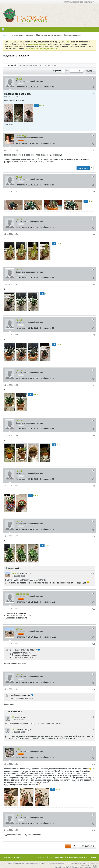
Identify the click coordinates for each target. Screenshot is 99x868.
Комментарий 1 (14, 568)
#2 (94, 150)
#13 (93, 689)
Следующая (87, 846)
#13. (92, 717)
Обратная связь (56, 857)
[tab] (10, 65)
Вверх (93, 857)
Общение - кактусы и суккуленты (48, 35)
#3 (94, 192)
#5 (94, 285)
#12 (93, 644)
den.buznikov (22, 594)
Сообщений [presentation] (10, 65)
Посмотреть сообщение (39, 650)
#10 (93, 536)
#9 (94, 486)
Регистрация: (22, 87)
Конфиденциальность (77, 857)
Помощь (42, 857)
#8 (94, 436)
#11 (93, 609)
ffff (13, 717)
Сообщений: (46, 87)
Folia (18, 749)
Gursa (15, 574)
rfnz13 (19, 79)
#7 (94, 385)
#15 (93, 830)
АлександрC (22, 135)
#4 (94, 234)
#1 (94, 94)
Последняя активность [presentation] (30, 65)
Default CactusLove (12, 857)
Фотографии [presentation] (50, 65)
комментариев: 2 (15, 712)
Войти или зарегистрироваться (79, 2)
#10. (92, 574)
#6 (94, 335)
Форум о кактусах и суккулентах (20, 35)
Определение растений (73, 35)
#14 (93, 764)
